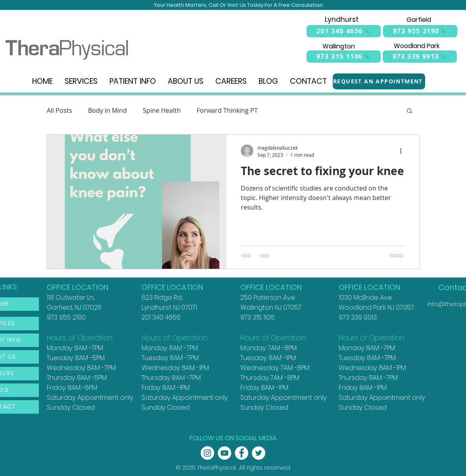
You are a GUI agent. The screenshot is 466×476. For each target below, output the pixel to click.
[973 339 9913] (420, 57)
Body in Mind (107, 110)
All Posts (59, 110)
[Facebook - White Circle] (242, 453)
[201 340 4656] (344, 31)
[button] (409, 111)
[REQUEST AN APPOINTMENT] (379, 81)
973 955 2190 (66, 317)
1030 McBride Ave (365, 298)
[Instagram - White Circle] (207, 453)
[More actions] (404, 151)
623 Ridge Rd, (162, 298)
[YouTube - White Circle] (224, 453)
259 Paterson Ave (268, 298)
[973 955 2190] (420, 31)
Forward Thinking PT (227, 110)
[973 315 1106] (344, 57)
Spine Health (162, 110)
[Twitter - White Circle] (259, 453)
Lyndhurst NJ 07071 (169, 307)
